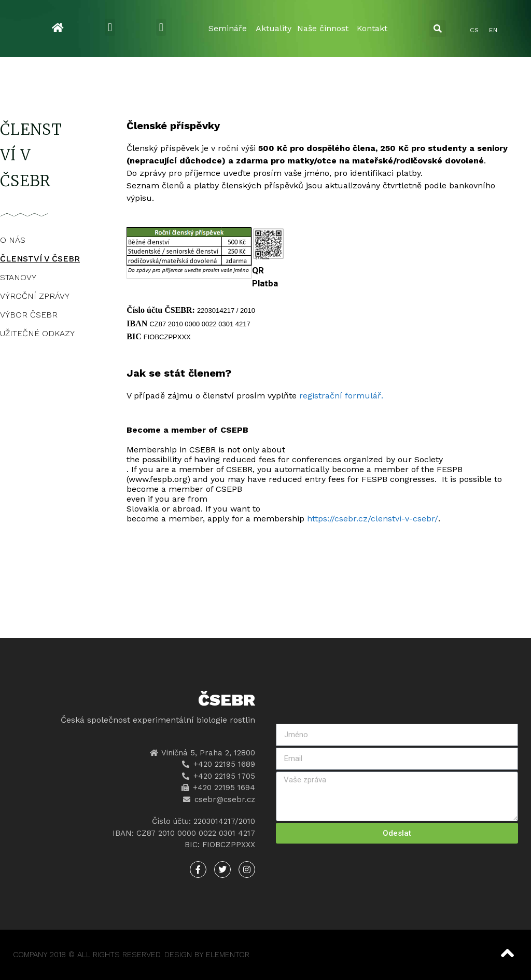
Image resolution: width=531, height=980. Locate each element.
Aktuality (274, 28)
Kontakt (372, 28)
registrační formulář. (343, 396)
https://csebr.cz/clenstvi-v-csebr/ (373, 519)
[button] (110, 27)
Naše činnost (323, 28)
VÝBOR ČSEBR (29, 315)
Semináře (228, 28)
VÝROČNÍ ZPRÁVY (35, 296)
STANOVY (18, 277)
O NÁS (13, 240)
